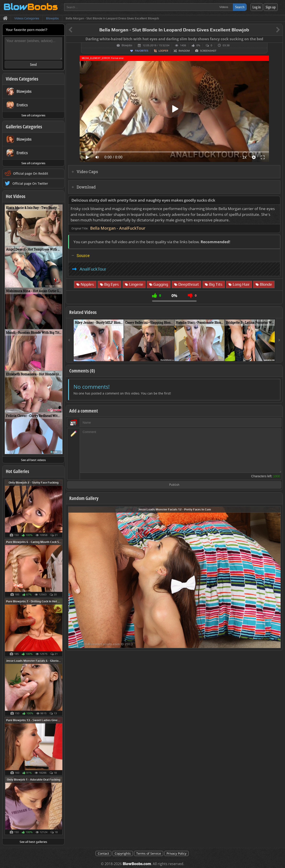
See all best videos (33, 460)
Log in (257, 7)
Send (33, 65)
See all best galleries (33, 842)
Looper (163, 51)
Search (240, 7)
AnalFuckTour (93, 269)
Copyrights (123, 853)
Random (184, 51)
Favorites (142, 51)
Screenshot (208, 51)
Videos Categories (22, 79)
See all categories (33, 115)
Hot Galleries (17, 471)
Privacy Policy (176, 853)
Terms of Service (149, 853)
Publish (174, 485)
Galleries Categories (24, 127)
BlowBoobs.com (137, 864)
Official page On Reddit (31, 173)
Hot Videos (16, 196)
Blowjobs (127, 45)
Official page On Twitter (30, 183)
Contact (103, 853)
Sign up (271, 7)
